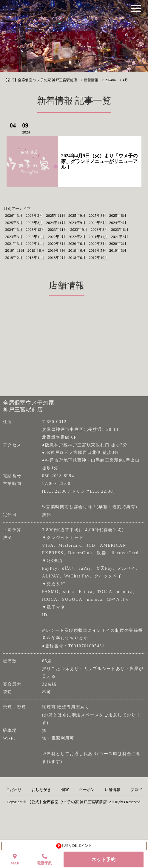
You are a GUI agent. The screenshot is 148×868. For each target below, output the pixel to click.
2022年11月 (35, 237)
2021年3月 (14, 243)
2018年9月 (57, 258)
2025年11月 (56, 215)
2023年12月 (35, 229)
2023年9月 (79, 229)
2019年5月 (97, 250)
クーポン (87, 790)
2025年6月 (118, 215)
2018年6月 (77, 258)
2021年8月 (120, 237)
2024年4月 (118, 223)
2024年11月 (56, 223)
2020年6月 (77, 243)
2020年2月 (118, 243)
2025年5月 (14, 223)
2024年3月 (14, 229)
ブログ (136, 790)
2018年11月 (35, 258)
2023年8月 (100, 229)
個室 (65, 790)
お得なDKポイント (74, 846)
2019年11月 (15, 250)
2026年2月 (34, 215)
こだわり (14, 790)
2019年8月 (57, 250)
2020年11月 (35, 243)
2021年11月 (98, 237)
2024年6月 (97, 223)
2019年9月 (36, 250)
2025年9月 (77, 215)
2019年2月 (14, 258)
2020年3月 (97, 243)
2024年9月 (77, 223)
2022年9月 (57, 237)
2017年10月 (98, 258)
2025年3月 (34, 223)
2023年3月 (14, 237)
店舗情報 (112, 790)
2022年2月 (77, 237)
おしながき (41, 790)
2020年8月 (57, 243)
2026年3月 (14, 215)
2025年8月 (97, 215)
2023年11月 (58, 229)
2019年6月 (77, 250)
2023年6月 (120, 229)
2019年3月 (118, 250)
